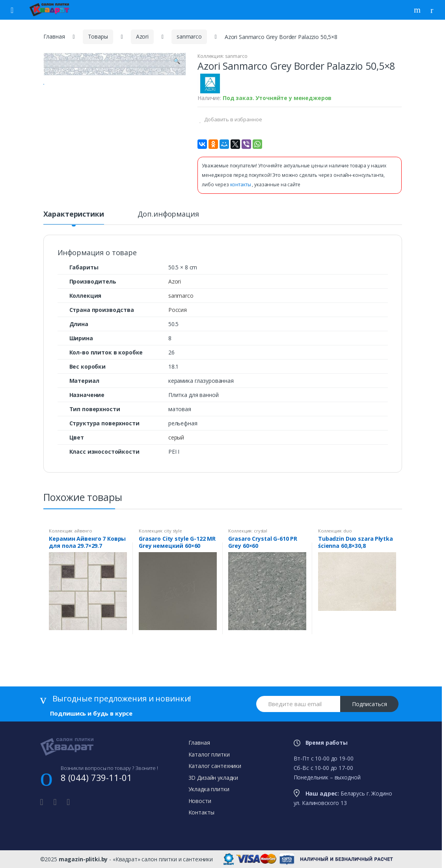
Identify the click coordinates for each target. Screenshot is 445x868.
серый (176, 437)
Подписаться (370, 704)
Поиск (418, 10)
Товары (98, 36)
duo (348, 531)
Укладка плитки (209, 789)
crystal (261, 531)
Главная (54, 36)
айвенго (83, 531)
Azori (142, 36)
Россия (178, 310)
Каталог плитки (209, 754)
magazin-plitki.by (83, 859)
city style (173, 531)
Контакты (201, 812)
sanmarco (189, 36)
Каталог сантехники (215, 766)
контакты (241, 185)
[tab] (74, 217)
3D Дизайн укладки (213, 778)
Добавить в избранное (232, 119)
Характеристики (74, 214)
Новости (200, 801)
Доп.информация (168, 214)
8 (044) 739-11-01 (96, 777)
